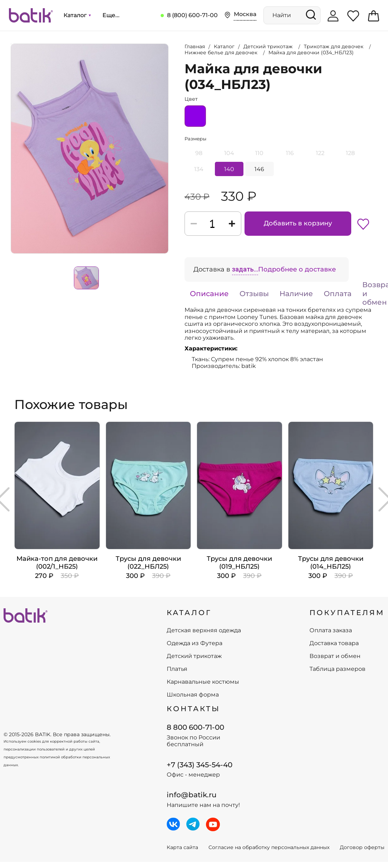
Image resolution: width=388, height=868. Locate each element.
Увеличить (11, 44)
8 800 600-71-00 (195, 727)
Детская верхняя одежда (204, 630)
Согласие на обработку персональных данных (269, 847)
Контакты (193, 709)
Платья (177, 669)
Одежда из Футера (195, 643)
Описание (209, 294)
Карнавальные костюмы (203, 682)
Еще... (111, 15)
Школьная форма (193, 695)
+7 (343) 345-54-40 (200, 765)
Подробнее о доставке (297, 269)
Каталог (77, 15)
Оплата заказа (331, 630)
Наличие (296, 294)
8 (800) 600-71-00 (192, 15)
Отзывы (254, 294)
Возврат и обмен (335, 656)
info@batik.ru (192, 795)
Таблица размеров (337, 669)
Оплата (338, 294)
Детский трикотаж (194, 656)
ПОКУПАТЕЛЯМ (347, 613)
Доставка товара (334, 643)
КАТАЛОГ (189, 613)
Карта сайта (182, 847)
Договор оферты (362, 847)
